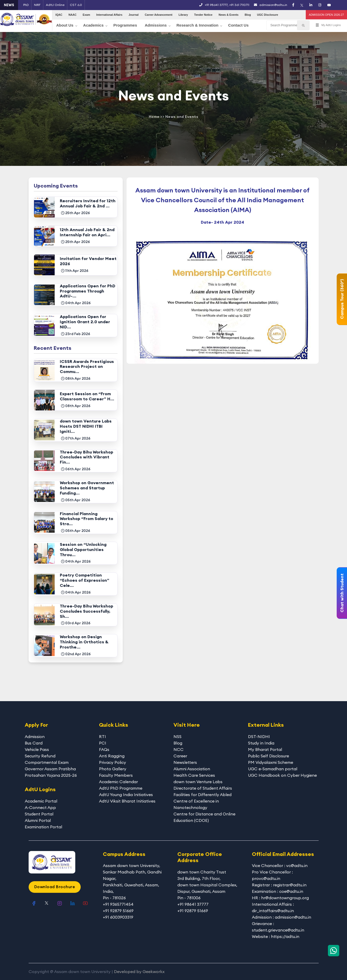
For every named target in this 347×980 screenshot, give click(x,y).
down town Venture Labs (198, 782)
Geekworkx (154, 971)
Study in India (261, 743)
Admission (35, 736)
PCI (103, 743)
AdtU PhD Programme (121, 788)
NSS (177, 736)
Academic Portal (41, 801)
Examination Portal (43, 827)
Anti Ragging (112, 756)
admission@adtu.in (271, 5)
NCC (179, 749)
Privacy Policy (113, 762)
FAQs (104, 749)
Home (154, 117)
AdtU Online (55, 5)
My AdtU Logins (328, 25)
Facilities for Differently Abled (203, 795)
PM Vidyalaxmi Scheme (271, 762)
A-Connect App (40, 807)
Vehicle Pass (37, 749)
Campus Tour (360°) (342, 299)
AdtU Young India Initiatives (126, 795)
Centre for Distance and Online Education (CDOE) (204, 817)
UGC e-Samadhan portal (273, 769)
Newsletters (185, 762)
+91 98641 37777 (216, 5)
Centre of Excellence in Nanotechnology (196, 804)
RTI (102, 736)
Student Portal (39, 814)
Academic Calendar (118, 782)
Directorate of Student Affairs (203, 788)
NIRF (37, 5)
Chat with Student (342, 593)
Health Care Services (194, 775)
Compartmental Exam (47, 762)
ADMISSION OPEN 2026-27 (326, 15)
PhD (26, 5)
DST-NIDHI (259, 736)
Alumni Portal (38, 820)
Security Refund (40, 756)
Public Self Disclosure (268, 756)
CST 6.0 (76, 5)
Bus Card (34, 743)
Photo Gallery (113, 769)
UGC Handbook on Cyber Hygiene (282, 775)
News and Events (182, 117)
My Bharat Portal (265, 749)
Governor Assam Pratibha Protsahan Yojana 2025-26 (51, 772)
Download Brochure (55, 887)
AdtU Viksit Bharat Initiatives (127, 801)
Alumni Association (192, 769)
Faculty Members (116, 775)
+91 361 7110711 (239, 5)
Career (180, 756)
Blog (178, 743)
